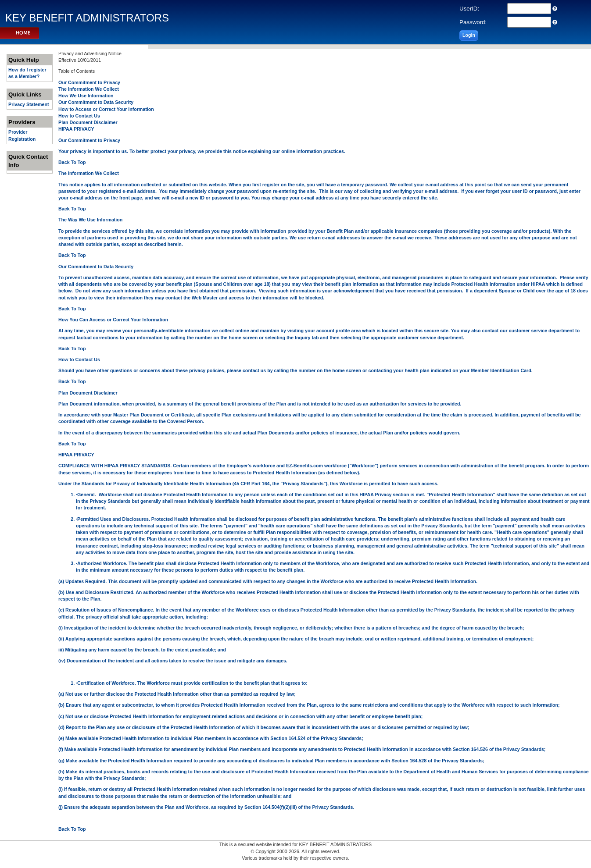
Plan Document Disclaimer (88, 122)
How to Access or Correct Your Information (106, 109)
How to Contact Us (79, 116)
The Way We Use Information (90, 220)
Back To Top (72, 162)
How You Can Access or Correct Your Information (113, 320)
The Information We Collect (89, 89)
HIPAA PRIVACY (76, 129)
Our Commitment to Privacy (89, 82)
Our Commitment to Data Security (96, 102)
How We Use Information (86, 96)
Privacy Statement (29, 104)
